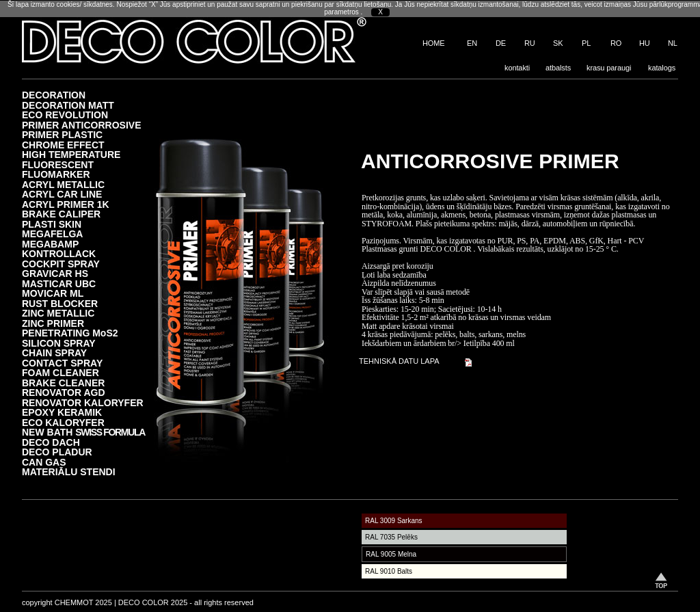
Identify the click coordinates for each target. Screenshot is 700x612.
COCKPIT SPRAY (61, 264)
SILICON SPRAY (59, 343)
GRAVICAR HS (55, 273)
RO (616, 43)
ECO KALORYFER (63, 422)
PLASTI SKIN (52, 224)
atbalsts (558, 68)
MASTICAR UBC (59, 283)
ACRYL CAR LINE (62, 194)
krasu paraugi (609, 68)
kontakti (517, 68)
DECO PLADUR (57, 452)
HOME (434, 43)
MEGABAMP (50, 244)
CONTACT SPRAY (62, 363)
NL (673, 43)
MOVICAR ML (53, 293)
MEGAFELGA (52, 234)
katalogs (662, 68)
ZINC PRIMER (53, 323)
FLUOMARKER (56, 174)
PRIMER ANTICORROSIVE (82, 125)
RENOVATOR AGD (64, 392)
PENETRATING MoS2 (70, 333)
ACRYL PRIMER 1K (66, 204)
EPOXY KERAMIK (62, 412)
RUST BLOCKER (60, 303)
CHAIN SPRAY (54, 352)
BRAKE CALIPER (61, 214)
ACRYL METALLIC (63, 184)
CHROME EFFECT (63, 145)
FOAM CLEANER (60, 372)
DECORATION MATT (68, 105)
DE (501, 43)
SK (558, 43)
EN (472, 43)
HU (645, 43)
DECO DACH (51, 442)
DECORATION (54, 95)
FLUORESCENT (58, 164)
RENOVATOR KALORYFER (83, 402)
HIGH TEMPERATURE (71, 154)
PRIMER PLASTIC (62, 134)
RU (530, 43)
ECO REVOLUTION (65, 115)
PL (586, 43)
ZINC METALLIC (58, 313)
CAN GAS (44, 462)
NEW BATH (83, 432)
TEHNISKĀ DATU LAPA (399, 361)
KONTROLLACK (59, 253)
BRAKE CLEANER (63, 383)
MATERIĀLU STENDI (69, 471)
